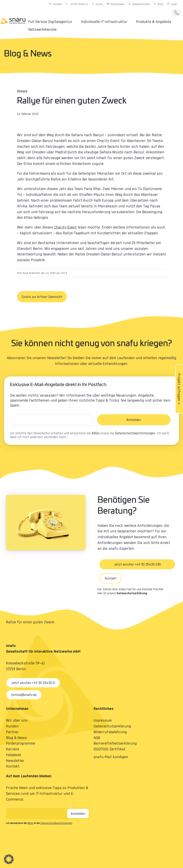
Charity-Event (65, 227)
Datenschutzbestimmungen (135, 433)
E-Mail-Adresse (14, 415)
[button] (53, 22)
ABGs (96, 433)
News (22, 91)
